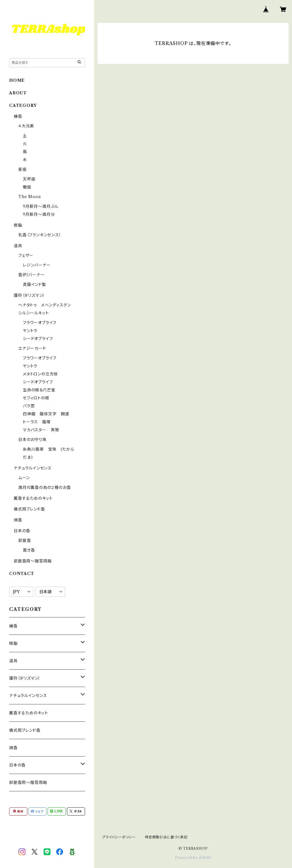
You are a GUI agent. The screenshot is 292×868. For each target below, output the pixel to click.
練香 (18, 116)
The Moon (29, 197)
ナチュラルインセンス (33, 468)
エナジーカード (32, 348)
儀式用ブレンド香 (29, 509)
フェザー (26, 255)
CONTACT (22, 574)
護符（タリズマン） (29, 295)
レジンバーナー (37, 265)
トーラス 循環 (37, 422)
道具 (18, 246)
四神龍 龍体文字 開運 (46, 414)
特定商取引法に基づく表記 (166, 837)
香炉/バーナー (32, 275)
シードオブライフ (38, 339)
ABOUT (18, 93)
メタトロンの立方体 (40, 374)
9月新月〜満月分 (39, 214)
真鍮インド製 (35, 284)
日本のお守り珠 (33, 440)
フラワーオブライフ (40, 323)
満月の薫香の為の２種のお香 (44, 487)
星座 (23, 169)
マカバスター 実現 (41, 430)
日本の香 (22, 531)
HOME (17, 80)
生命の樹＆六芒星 (39, 390)
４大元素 (26, 126)
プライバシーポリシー (119, 837)
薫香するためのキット (33, 498)
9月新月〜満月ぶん (41, 206)
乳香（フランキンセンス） (40, 235)
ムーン (24, 478)
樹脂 (18, 225)
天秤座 (29, 179)
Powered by (193, 858)
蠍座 (27, 187)
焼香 (18, 520)
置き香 (29, 550)
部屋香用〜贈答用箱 (33, 561)
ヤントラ (30, 331)
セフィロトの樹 (36, 398)
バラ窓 (29, 406)
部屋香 (25, 540)
